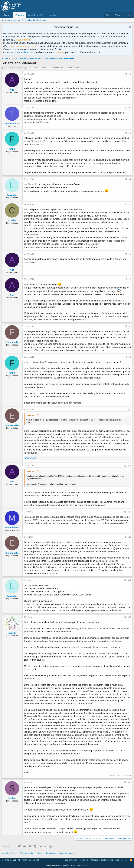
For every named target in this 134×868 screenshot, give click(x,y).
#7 (130, 279)
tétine (77, 68)
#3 (130, 133)
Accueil (7, 15)
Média (53, 15)
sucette (69, 68)
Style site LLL (9, 860)
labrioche (12, 195)
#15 (129, 617)
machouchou (12, 528)
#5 (130, 204)
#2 (130, 108)
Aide (117, 860)
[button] (45, 15)
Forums (19, 15)
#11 (129, 466)
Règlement (84, 860)
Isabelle (12, 633)
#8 (130, 326)
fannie (12, 149)
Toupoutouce (12, 123)
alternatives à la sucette (37, 68)
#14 (129, 580)
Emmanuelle (12, 342)
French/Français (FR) (29, 860)
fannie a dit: (31, 415)
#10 (129, 410)
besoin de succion (56, 68)
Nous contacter (70, 860)
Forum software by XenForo (67, 865)
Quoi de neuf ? (35, 15)
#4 (130, 179)
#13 (129, 537)
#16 (129, 782)
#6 (130, 254)
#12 (129, 512)
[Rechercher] (130, 15)
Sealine (12, 798)
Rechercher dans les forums (34, 20)
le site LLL (26, 52)
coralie (12, 220)
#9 (130, 357)
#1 (130, 74)
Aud (5, 68)
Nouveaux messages (11, 20)
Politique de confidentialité (102, 860)
